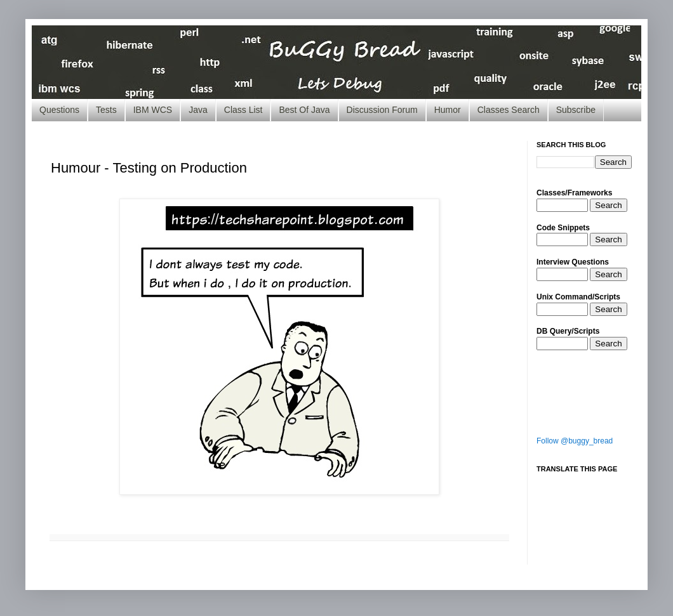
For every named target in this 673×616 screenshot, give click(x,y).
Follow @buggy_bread (575, 441)
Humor (448, 110)
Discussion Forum (382, 110)
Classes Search (509, 110)
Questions (59, 110)
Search (608, 205)
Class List (243, 110)
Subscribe (576, 110)
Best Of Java (304, 110)
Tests (106, 110)
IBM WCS (153, 110)
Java (198, 110)
